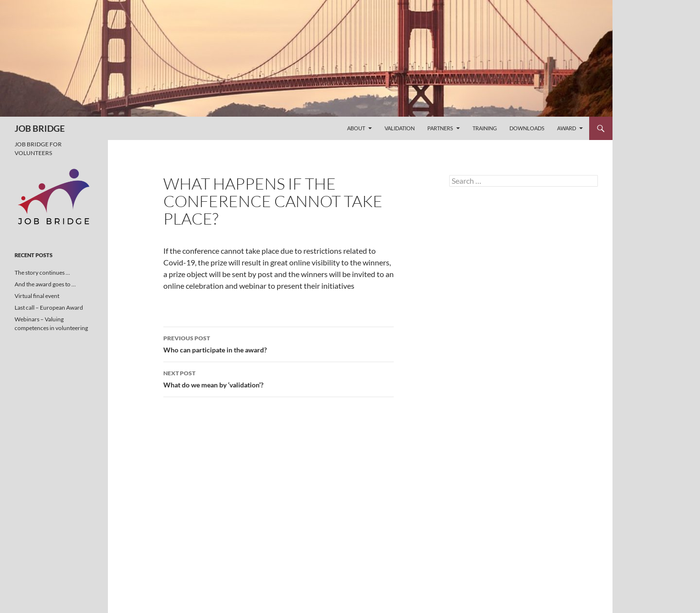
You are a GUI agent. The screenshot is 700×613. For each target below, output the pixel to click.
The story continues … (42, 272)
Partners (440, 128)
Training (485, 128)
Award (567, 128)
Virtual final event (37, 296)
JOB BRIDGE (40, 128)
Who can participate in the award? (279, 343)
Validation (400, 128)
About (356, 128)
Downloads (527, 128)
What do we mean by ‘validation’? (279, 378)
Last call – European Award (49, 307)
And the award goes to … (45, 284)
